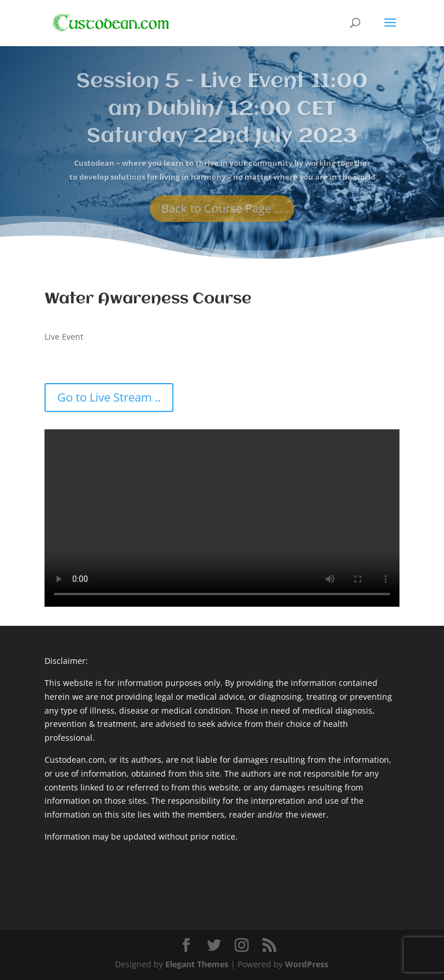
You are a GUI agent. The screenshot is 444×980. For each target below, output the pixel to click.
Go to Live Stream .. (109, 397)
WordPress (307, 964)
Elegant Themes (197, 964)
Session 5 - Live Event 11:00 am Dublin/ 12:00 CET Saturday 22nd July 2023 (222, 116)
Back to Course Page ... (222, 215)
